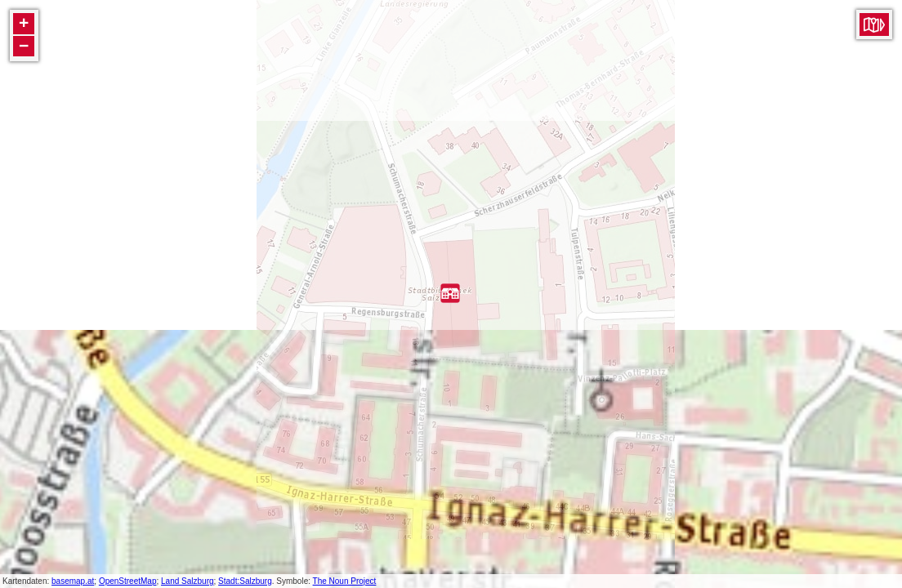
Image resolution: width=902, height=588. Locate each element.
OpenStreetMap (128, 581)
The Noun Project (345, 581)
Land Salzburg (188, 581)
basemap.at (73, 581)
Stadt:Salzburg (245, 581)
